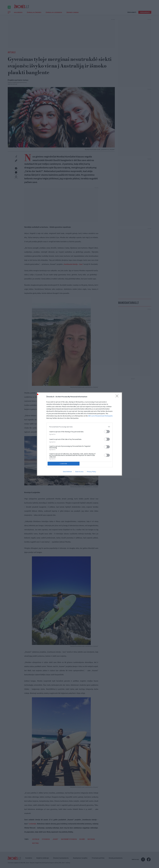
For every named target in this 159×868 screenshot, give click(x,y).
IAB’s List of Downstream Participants (100, 416)
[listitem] (79, 427)
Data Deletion (67, 472)
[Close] (118, 397)
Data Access (79, 472)
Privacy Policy (91, 472)
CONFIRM (64, 464)
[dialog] (79, 434)
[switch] (107, 432)
